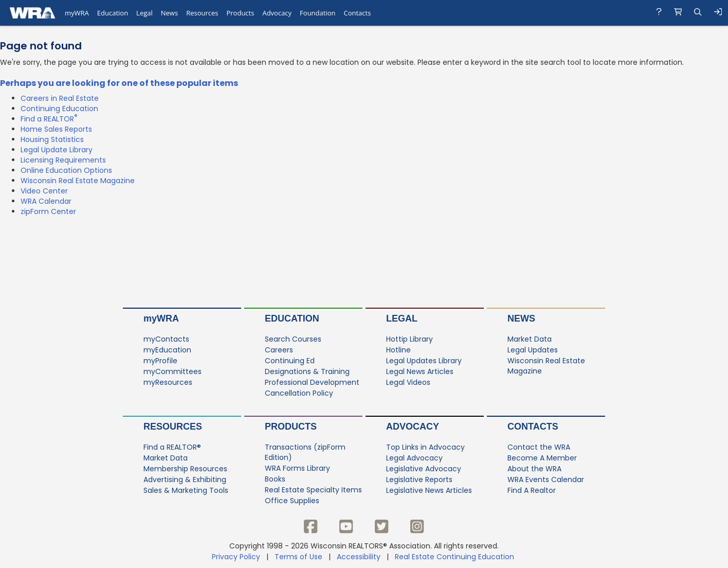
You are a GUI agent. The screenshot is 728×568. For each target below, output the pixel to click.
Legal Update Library (57, 150)
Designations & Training (307, 371)
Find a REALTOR (49, 119)
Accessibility (359, 557)
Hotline (398, 350)
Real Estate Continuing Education (456, 557)
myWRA (161, 318)
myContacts (166, 339)
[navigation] (364, 13)
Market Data (530, 339)
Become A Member (542, 458)
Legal (402, 318)
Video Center (44, 191)
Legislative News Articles (429, 490)
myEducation (167, 350)
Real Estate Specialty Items (313, 490)
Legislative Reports (419, 480)
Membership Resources (185, 469)
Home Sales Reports (56, 129)
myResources (168, 382)
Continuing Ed (290, 361)
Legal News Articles (420, 371)
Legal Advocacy (414, 458)
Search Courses (293, 339)
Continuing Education (59, 109)
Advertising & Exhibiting (185, 480)
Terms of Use (298, 557)
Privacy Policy (236, 557)
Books (275, 479)
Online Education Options (66, 170)
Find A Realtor (532, 490)
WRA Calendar (46, 201)
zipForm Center (48, 211)
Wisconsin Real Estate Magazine (78, 181)
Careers (279, 350)
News (521, 318)
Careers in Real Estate (60, 98)
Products (291, 427)
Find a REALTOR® (172, 447)
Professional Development (312, 382)
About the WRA (534, 469)
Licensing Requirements (63, 160)
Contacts (533, 427)
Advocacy (413, 427)
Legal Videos (408, 382)
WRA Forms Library (297, 468)
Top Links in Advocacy (425, 447)
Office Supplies (292, 501)
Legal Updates (533, 350)
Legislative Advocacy (424, 469)
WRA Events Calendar (546, 480)
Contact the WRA (539, 447)
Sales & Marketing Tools (186, 490)
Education (292, 318)
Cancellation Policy (299, 393)
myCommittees (172, 371)
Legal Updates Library (424, 361)
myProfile (160, 361)
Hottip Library (410, 339)
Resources (173, 427)
